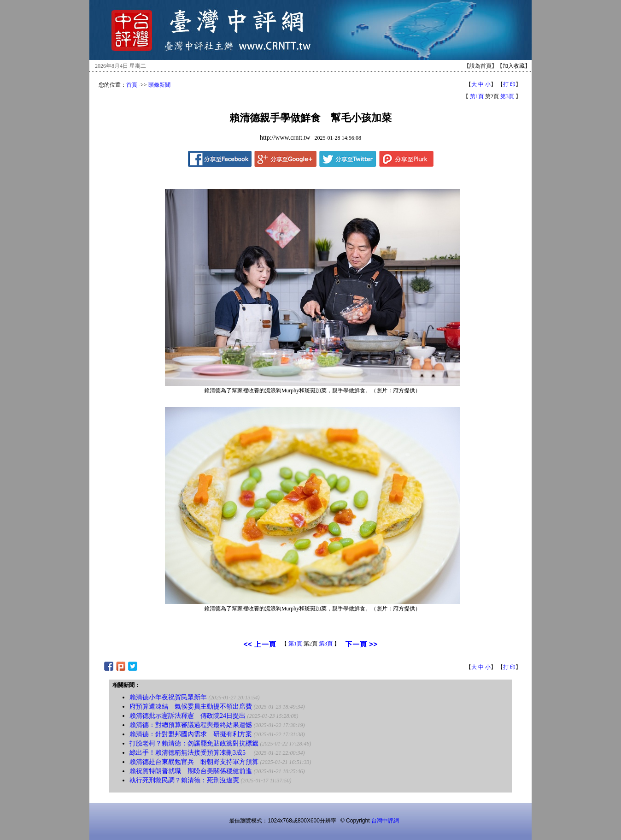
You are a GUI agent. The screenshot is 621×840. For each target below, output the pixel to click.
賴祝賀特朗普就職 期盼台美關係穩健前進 (191, 771)
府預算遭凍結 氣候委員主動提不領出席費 (191, 707)
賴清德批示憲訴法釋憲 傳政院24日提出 (187, 716)
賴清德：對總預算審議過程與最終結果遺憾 (191, 725)
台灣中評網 (385, 821)
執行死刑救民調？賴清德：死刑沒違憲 (184, 780)
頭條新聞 (159, 85)
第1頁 (477, 96)
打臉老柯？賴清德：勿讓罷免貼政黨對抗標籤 (194, 743)
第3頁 (507, 96)
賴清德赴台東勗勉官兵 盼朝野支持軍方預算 (194, 762)
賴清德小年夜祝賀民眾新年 (168, 697)
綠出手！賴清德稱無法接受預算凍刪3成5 (191, 753)
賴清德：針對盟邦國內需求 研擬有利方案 (191, 734)
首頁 (132, 85)
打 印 (509, 84)
